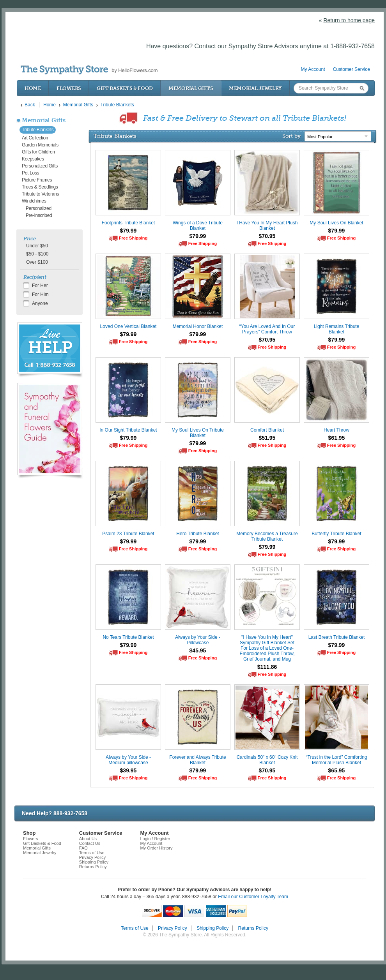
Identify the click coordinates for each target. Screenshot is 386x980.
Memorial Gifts (191, 88)
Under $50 (37, 246)
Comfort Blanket (267, 430)
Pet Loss (30, 173)
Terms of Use (92, 853)
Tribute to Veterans (40, 194)
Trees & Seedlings (40, 187)
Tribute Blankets (38, 130)
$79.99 (128, 231)
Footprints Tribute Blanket (128, 223)
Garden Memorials (40, 145)
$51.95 (267, 438)
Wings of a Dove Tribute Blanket (198, 226)
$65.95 (337, 770)
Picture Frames (37, 180)
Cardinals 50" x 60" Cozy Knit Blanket (267, 760)
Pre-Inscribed (39, 215)
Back (30, 105)
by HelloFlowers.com (89, 70)
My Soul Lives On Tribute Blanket (198, 433)
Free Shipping (133, 238)
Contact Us (90, 843)
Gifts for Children (38, 152)
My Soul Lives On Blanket (336, 223)
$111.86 (267, 667)
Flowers (69, 88)
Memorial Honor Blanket (198, 326)
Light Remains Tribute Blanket (337, 329)
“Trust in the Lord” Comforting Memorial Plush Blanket (337, 760)
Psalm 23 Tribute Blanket (128, 534)
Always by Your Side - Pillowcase (198, 640)
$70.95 (267, 236)
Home (33, 88)
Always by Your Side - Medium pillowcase (128, 760)
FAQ (83, 848)
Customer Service (351, 69)
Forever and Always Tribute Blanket (197, 760)
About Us (88, 839)
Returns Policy (93, 867)
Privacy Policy (92, 857)
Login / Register (155, 839)
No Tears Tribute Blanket (128, 637)
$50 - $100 (37, 254)
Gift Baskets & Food (125, 88)
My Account (313, 69)
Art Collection (35, 138)
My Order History (156, 848)
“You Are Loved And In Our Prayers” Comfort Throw (267, 329)
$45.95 (198, 650)
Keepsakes (33, 159)
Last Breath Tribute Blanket (337, 637)
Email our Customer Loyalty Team (253, 897)
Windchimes (34, 201)
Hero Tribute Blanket (197, 534)
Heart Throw (336, 430)
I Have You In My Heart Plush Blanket (267, 226)
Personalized (39, 208)
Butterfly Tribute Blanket (336, 534)
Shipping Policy (94, 862)
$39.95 (128, 770)
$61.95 (337, 438)
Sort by (291, 136)
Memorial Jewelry (255, 88)
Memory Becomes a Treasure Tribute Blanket (267, 536)
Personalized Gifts (40, 166)
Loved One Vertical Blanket (128, 326)
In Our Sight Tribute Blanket (128, 430)
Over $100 (37, 262)
